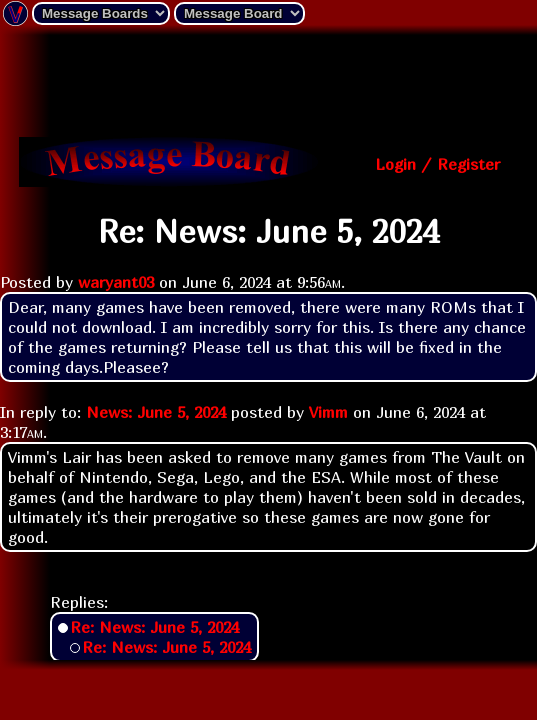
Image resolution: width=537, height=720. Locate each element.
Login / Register (437, 164)
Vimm (328, 412)
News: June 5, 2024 (156, 412)
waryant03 (116, 282)
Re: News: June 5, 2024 (154, 627)
